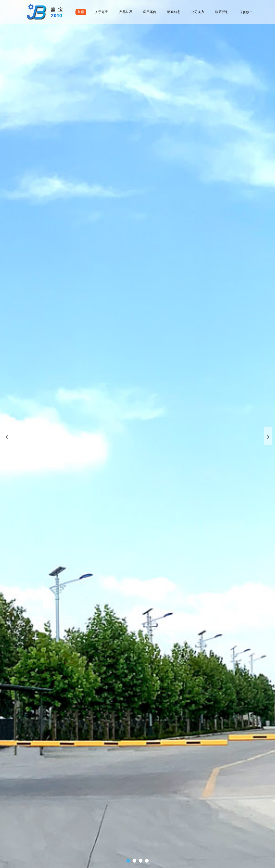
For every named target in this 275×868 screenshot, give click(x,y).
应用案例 (150, 12)
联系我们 (222, 12)
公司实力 (198, 12)
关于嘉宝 (102, 12)
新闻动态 (174, 12)
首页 (81, 12)
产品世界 (126, 12)
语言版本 (246, 12)
